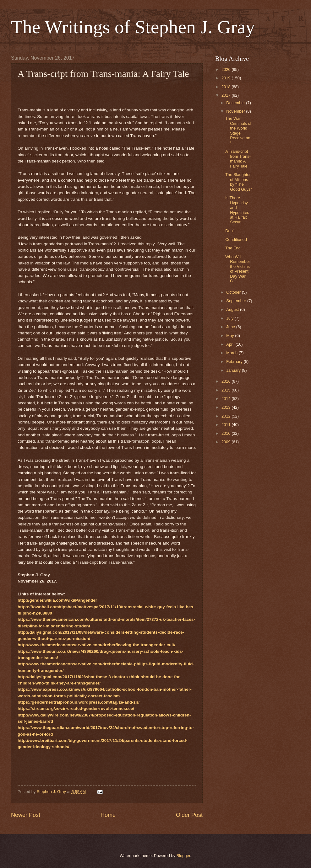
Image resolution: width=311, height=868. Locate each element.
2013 (226, 407)
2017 (226, 95)
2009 (226, 442)
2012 (226, 416)
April (231, 344)
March (232, 353)
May (231, 335)
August (233, 309)
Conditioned (236, 240)
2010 (226, 433)
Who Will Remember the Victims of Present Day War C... (238, 269)
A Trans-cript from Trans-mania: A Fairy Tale (238, 159)
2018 (226, 87)
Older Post (189, 815)
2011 (226, 425)
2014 (226, 399)
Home (108, 815)
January (234, 370)
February (235, 362)
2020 (226, 69)
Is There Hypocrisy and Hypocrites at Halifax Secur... (237, 210)
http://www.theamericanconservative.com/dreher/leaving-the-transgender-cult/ (96, 645)
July (230, 318)
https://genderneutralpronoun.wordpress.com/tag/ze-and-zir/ (79, 702)
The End (233, 248)
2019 (226, 78)
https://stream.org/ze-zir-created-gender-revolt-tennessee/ (76, 708)
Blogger (183, 856)
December (236, 103)
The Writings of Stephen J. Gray (133, 27)
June (231, 327)
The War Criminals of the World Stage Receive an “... (238, 130)
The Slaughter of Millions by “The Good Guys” (238, 182)
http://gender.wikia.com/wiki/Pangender (57, 600)
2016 (226, 381)
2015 (226, 390)
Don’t (230, 231)
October (234, 292)
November (236, 111)
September (237, 301)
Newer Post (26, 815)
